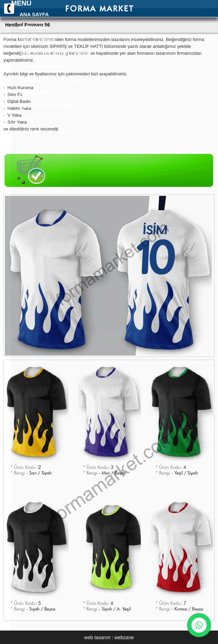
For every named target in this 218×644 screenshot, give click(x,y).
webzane (124, 637)
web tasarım (97, 637)
